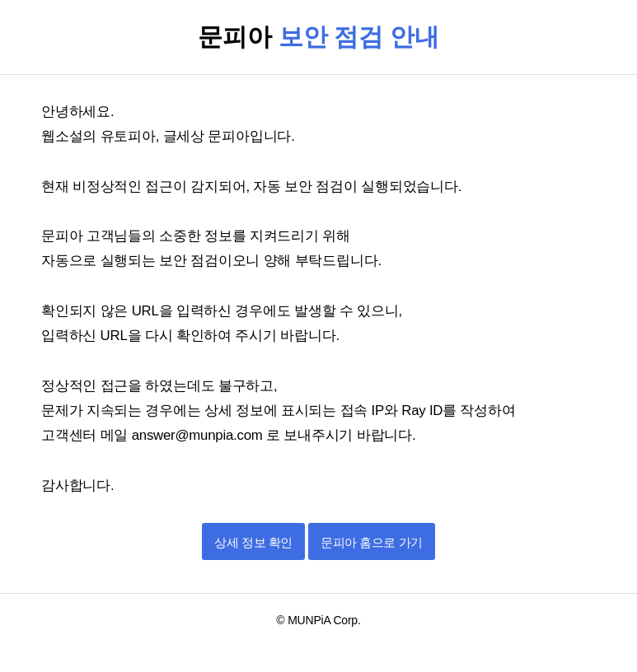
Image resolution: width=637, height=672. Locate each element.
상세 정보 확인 (253, 542)
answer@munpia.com (199, 435)
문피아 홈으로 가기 (371, 542)
